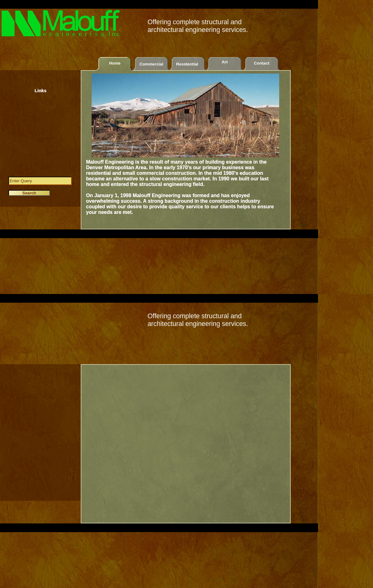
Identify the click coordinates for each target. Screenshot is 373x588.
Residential (187, 64)
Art (225, 62)
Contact (262, 63)
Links (40, 91)
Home (115, 63)
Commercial (151, 64)
